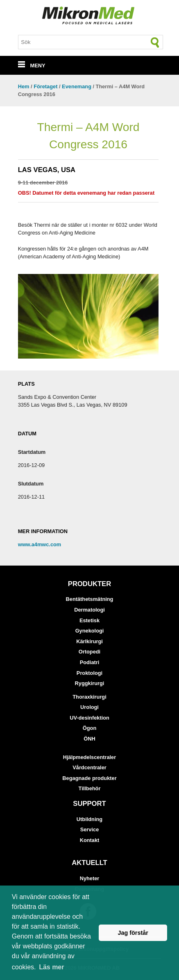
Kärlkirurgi (89, 641)
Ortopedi (89, 652)
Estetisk (89, 620)
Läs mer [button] (51, 967)
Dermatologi (89, 610)
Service (90, 829)
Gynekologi (90, 631)
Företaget (45, 86)
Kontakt (90, 840)
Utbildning (89, 819)
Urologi (89, 707)
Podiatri (90, 662)
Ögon (89, 728)
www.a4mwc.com (40, 544)
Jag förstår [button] (133, 933)
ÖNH (89, 739)
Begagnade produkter (89, 778)
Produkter (89, 584)
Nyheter (90, 878)
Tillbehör (90, 788)
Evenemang (77, 86)
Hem (24, 86)
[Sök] (155, 42)
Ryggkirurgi (90, 683)
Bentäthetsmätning (90, 599)
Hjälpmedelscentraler (89, 757)
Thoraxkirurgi (89, 697)
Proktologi (89, 673)
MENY (32, 66)
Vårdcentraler (89, 767)
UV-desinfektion (89, 718)
